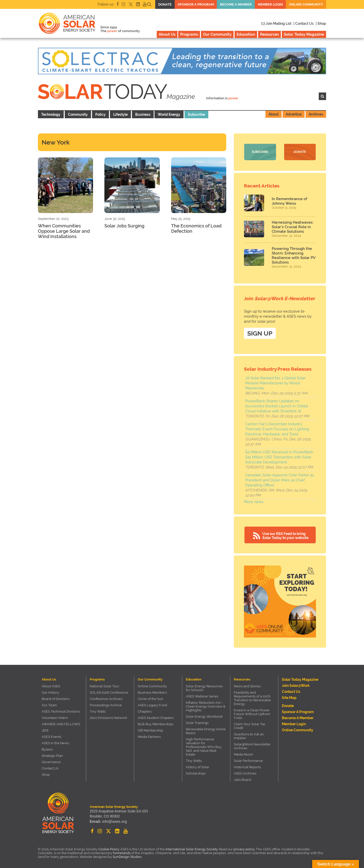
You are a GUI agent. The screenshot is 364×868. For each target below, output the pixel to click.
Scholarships (196, 773)
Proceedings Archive (106, 705)
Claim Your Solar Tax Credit (250, 725)
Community (78, 114)
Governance (51, 761)
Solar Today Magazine (304, 34)
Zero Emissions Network (108, 717)
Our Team (49, 705)
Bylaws (47, 749)
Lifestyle (120, 114)
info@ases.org (113, 822)
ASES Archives (245, 773)
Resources (269, 34)
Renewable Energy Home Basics (206, 731)
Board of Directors (56, 698)
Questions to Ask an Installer (249, 736)
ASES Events (51, 736)
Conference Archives (106, 698)
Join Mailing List (276, 24)
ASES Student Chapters (156, 717)
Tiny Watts (98, 711)
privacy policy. (245, 849)
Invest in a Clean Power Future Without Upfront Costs (252, 713)
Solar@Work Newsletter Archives (252, 746)
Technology (51, 114)
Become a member (236, 4)
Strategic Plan (52, 755)
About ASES (51, 686)
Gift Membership (150, 730)
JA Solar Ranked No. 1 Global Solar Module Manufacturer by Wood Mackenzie (275, 383)
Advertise (294, 114)
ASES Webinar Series (202, 696)
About (274, 114)
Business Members (152, 692)
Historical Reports (247, 767)
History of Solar (198, 767)
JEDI (45, 730)
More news (254, 501)
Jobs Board (242, 779)
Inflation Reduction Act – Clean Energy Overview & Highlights (206, 706)
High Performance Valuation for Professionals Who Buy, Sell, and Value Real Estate (204, 746)
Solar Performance (248, 760)
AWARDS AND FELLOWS (61, 724)
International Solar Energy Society (192, 849)
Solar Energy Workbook (204, 716)
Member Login (270, 4)
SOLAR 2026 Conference (109, 692)
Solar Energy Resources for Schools (204, 688)
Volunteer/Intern (55, 717)
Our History (50, 692)
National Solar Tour (105, 686)
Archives (316, 114)
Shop (46, 774)
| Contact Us (304, 24)
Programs (189, 34)
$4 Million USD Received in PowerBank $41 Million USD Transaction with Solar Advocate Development (279, 457)
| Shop (321, 24)
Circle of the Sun (151, 698)
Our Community (217, 34)
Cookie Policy (109, 849)
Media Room (243, 754)
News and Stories (247, 686)
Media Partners (149, 736)
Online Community (306, 4)
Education (246, 34)
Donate (165, 4)
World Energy (169, 114)
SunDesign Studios (127, 856)
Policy (100, 114)
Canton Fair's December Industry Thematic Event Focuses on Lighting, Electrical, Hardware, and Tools (277, 429)
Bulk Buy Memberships (156, 724)
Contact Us (50, 768)
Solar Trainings (197, 722)
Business (143, 114)
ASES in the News (55, 743)
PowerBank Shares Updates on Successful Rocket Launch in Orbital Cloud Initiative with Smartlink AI (277, 406)
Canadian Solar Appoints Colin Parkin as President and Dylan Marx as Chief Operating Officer (280, 480)
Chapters (145, 711)
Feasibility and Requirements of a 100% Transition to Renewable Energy (252, 698)
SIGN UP (260, 333)
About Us (167, 34)
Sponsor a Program (196, 4)
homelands (122, 852)
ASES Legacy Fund (152, 705)
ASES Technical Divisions (61, 711)
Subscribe (196, 114)
